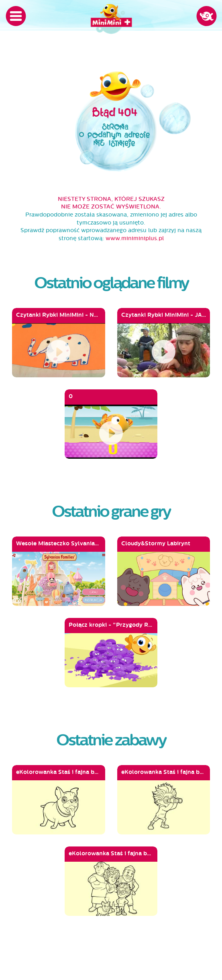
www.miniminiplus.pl (135, 238)
